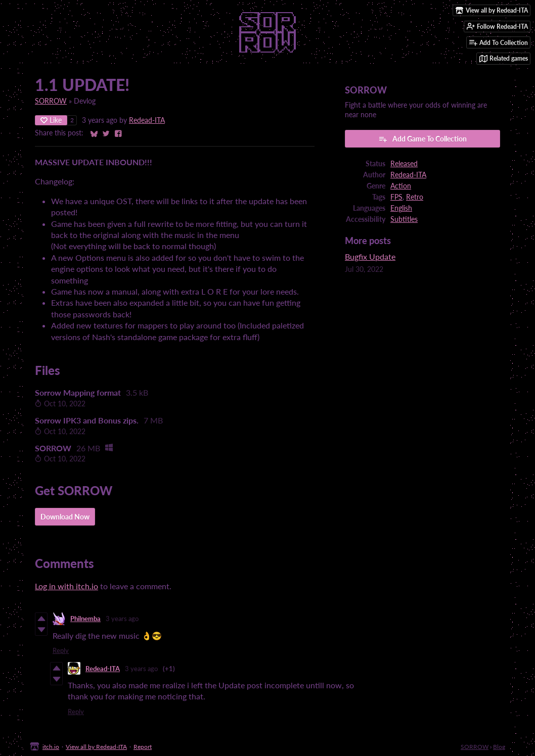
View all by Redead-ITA (96, 747)
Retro (415, 197)
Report (143, 747)
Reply (61, 650)
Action (401, 186)
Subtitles (404, 219)
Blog (499, 747)
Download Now (65, 517)
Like (51, 120)
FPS (396, 197)
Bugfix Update (370, 256)
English (401, 208)
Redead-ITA (147, 120)
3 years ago (122, 619)
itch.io (51, 747)
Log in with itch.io (66, 586)
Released (404, 164)
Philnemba (85, 619)
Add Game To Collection (422, 139)
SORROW (51, 101)
